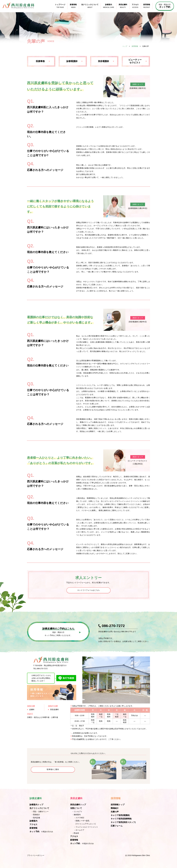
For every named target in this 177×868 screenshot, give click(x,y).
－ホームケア (79, 830)
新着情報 (33, 828)
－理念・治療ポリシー (40, 812)
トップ (125, 46)
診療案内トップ (36, 805)
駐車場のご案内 (53, 769)
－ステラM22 (79, 818)
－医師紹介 (36, 815)
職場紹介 (115, 808)
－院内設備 (36, 818)
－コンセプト (77, 812)
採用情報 (135, 46)
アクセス (33, 824)
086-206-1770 (127, 632)
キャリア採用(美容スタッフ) (123, 822)
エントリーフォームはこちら (88, 590)
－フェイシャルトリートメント (86, 827)
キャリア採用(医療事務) (121, 819)
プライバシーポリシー (36, 855)
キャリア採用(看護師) (120, 815)
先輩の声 (115, 812)
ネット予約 (34, 832)
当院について (76, 808)
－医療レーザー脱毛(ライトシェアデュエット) (85, 822)
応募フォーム (117, 826)
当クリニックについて (39, 808)
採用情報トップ (118, 805)
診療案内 (33, 821)
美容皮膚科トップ (78, 805)
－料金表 (75, 833)
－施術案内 (76, 815)
